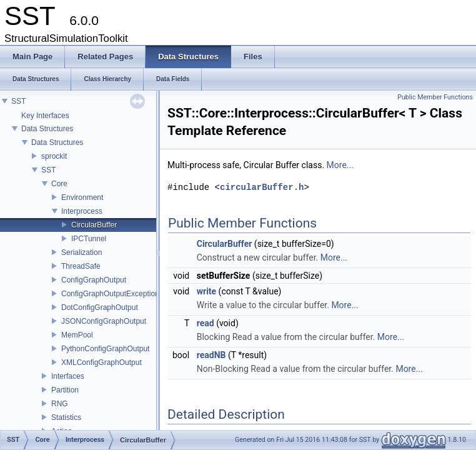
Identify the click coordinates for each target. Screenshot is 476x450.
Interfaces (68, 376)
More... (340, 165)
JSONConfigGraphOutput (104, 321)
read (206, 323)
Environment (82, 197)
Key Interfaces (45, 116)
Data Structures (47, 129)
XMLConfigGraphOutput (102, 362)
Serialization (82, 252)
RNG (60, 404)
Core (59, 184)
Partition (65, 390)
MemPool (77, 335)
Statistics (66, 417)
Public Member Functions (435, 97)
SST (18, 101)
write (206, 291)
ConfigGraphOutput (94, 280)
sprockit (54, 156)
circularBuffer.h (262, 187)
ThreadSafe (81, 266)
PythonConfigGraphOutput (105, 349)
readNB (211, 355)
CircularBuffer (94, 225)
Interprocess (82, 211)
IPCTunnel (89, 239)
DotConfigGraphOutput (100, 307)
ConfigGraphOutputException (110, 294)
